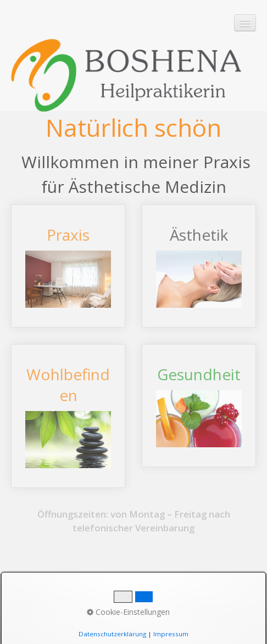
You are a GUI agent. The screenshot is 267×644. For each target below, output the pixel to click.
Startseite (32, 603)
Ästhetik (199, 266)
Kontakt (77, 603)
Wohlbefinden (68, 416)
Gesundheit (199, 406)
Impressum (126, 603)
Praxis (68, 266)
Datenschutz (186, 603)
